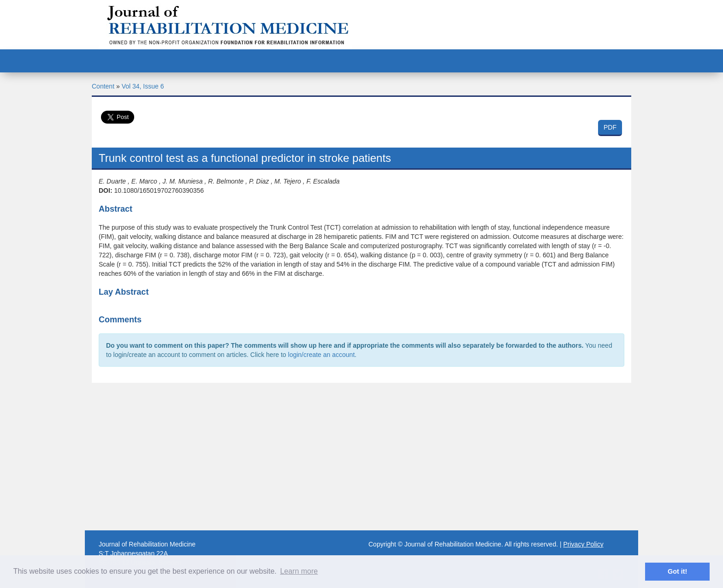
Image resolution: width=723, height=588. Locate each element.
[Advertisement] (361, 457)
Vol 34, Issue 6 (143, 86)
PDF (610, 127)
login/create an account (322, 355)
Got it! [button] (677, 571)
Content (103, 86)
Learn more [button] (299, 571)
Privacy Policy (584, 544)
